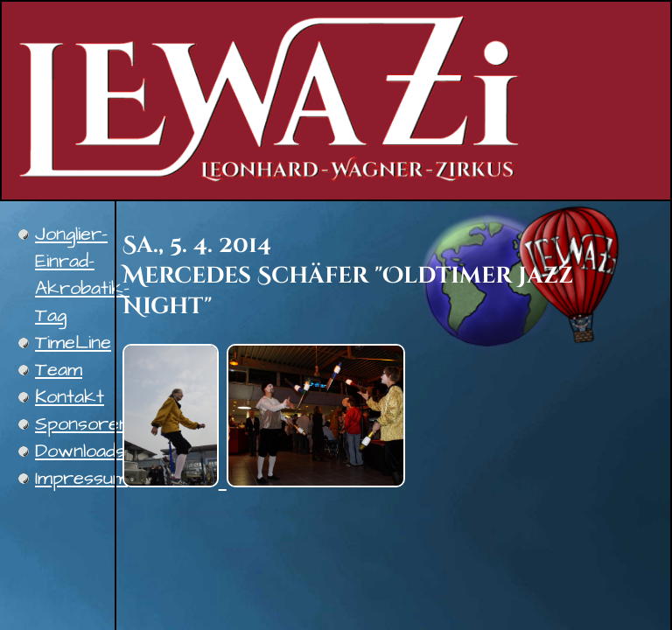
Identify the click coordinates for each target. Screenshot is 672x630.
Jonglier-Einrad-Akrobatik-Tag (82, 275)
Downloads (80, 451)
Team (59, 370)
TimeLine (73, 343)
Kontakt (70, 397)
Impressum (81, 478)
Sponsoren (82, 424)
